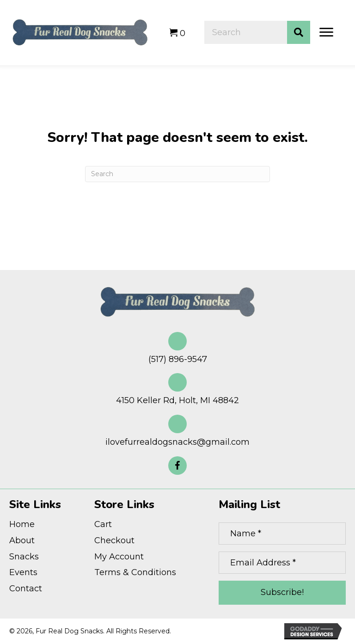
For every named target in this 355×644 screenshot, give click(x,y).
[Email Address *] (282, 563)
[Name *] (282, 534)
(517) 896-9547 (178, 359)
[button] (177, 466)
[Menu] (326, 32)
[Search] (177, 174)
